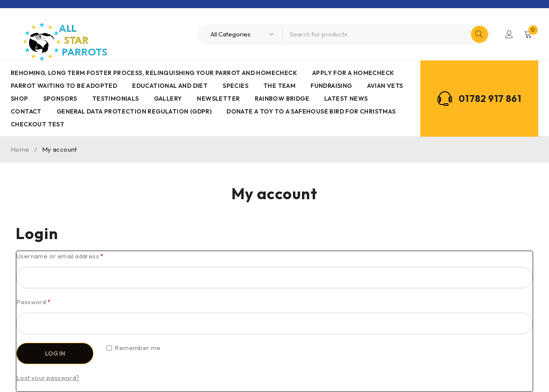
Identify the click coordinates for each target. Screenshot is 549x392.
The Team (279, 86)
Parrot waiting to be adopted (64, 86)
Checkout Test (38, 124)
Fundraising (331, 86)
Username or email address (60, 256)
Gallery (168, 99)
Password (33, 302)
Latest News (346, 99)
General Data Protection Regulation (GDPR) (134, 111)
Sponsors (60, 99)
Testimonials (116, 99)
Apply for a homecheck (353, 73)
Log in (55, 353)
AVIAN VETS (385, 86)
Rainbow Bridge (282, 99)
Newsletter (218, 99)
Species (235, 86)
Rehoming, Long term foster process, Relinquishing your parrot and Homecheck (154, 73)
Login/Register (509, 34)
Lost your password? (48, 378)
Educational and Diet (170, 86)
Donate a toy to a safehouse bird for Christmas (311, 111)
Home (20, 149)
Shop (20, 99)
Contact (26, 111)
